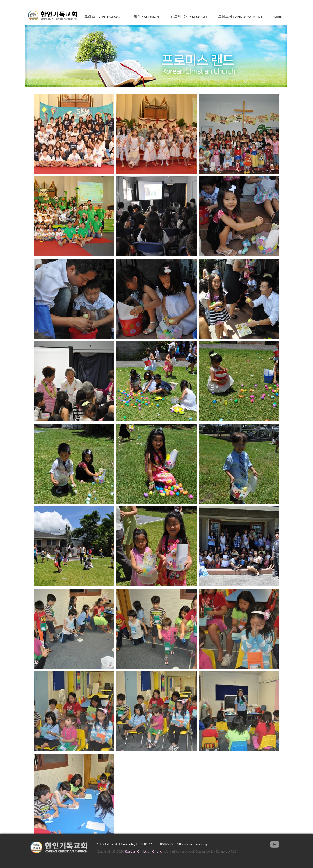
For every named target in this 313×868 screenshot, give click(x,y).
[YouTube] (275, 844)
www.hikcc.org (195, 844)
